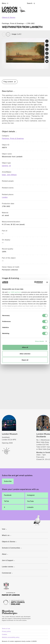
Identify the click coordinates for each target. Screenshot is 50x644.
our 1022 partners (14, 292)
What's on (7, 536)
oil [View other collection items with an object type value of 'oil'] (10, 166)
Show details (40, 341)
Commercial (8, 573)
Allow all (25, 347)
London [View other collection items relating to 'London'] (5, 197)
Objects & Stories (9, 17)
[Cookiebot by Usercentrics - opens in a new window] (34, 282)
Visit (5, 529)
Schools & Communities (12, 548)
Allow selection (25, 354)
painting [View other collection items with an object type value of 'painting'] (5, 166)
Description (8, 91)
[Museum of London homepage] (14, 11)
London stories (9, 567)
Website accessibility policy (11, 637)
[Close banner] (47, 282)
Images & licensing (11, 278)
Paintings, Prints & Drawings (13, 139)
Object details (10, 132)
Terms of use (6, 629)
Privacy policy (6, 631)
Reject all (25, 360)
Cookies (5, 634)
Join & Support (9, 561)
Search (31, 3)
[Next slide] (8, 34)
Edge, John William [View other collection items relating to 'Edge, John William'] (9, 175)
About (5, 554)
